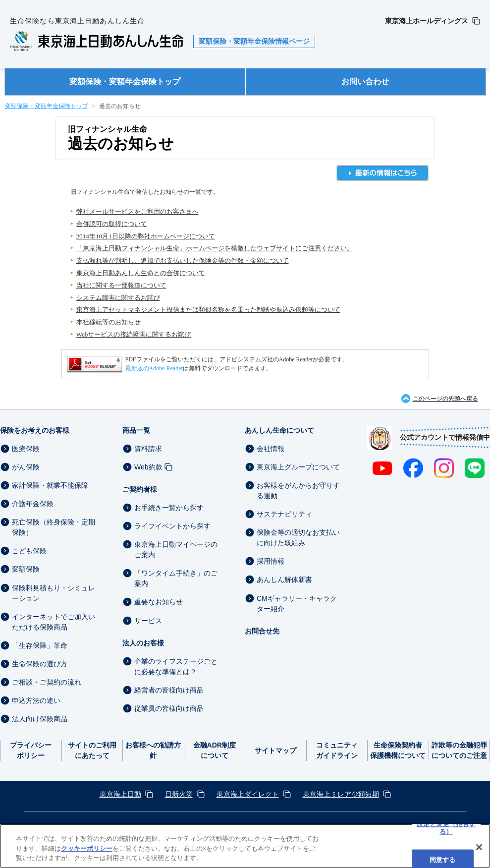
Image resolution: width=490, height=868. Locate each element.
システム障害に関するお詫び (118, 298)
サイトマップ (275, 751)
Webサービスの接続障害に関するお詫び (134, 334)
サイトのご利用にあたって (92, 750)
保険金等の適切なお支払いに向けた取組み (298, 538)
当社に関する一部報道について (121, 285)
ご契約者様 (140, 489)
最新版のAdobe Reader (154, 368)
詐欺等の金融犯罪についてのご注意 (459, 750)
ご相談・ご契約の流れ (47, 682)
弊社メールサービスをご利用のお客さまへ (137, 211)
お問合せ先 (262, 631)
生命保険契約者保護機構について (398, 750)
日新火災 (179, 794)
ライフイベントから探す (172, 526)
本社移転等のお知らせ (109, 322)
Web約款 (148, 467)
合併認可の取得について (112, 224)
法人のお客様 (143, 643)
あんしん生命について (279, 430)
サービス (148, 621)
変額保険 (26, 570)
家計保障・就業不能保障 (50, 485)
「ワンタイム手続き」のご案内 (176, 578)
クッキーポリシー (87, 848)
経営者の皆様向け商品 (169, 690)
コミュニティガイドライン (337, 750)
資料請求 (148, 449)
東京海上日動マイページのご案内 (176, 550)
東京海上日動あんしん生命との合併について (141, 273)
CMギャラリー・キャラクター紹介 (297, 604)
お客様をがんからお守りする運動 (298, 491)
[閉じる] (479, 847)
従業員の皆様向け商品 (169, 708)
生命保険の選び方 (40, 664)
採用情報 (271, 561)
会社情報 (271, 449)
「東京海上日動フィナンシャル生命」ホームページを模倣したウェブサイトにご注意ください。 (215, 248)
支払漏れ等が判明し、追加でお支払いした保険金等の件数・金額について (183, 260)
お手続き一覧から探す (169, 508)
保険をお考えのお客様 (35, 430)
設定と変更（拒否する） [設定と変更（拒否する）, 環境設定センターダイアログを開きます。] (446, 828)
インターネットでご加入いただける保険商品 (54, 622)
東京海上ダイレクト (248, 794)
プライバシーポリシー (31, 750)
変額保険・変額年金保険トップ (125, 82)
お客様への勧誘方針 (153, 750)
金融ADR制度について (215, 750)
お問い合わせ (365, 82)
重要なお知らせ (159, 602)
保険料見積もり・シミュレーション (54, 593)
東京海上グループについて (298, 467)
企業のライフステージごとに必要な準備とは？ (176, 666)
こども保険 (29, 551)
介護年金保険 (33, 504)
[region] (245, 846)
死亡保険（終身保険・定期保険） (54, 527)
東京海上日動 (120, 794)
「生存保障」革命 (40, 645)
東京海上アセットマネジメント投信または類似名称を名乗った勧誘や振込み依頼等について (208, 310)
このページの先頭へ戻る (445, 399)
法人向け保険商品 (40, 719)
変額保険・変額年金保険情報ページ (254, 41)
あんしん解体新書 (284, 580)
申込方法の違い (36, 700)
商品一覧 (136, 430)
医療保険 (26, 449)
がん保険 (26, 467)
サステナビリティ (284, 514)
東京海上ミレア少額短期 (341, 794)
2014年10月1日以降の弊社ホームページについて (146, 236)
